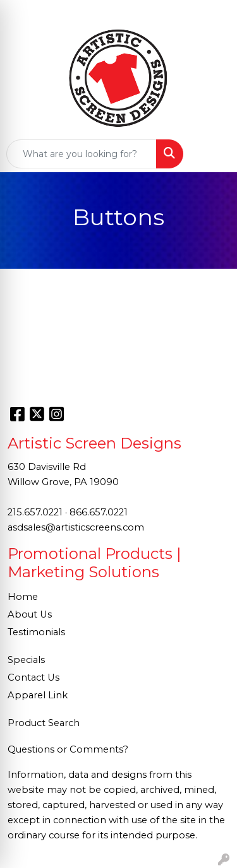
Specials (26, 660)
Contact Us (33, 677)
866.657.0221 (99, 512)
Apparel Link (38, 695)
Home (23, 597)
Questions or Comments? (68, 749)
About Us (30, 614)
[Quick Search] (82, 154)
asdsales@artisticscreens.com (76, 527)
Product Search (44, 723)
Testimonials (36, 632)
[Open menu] (212, 154)
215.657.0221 (35, 512)
